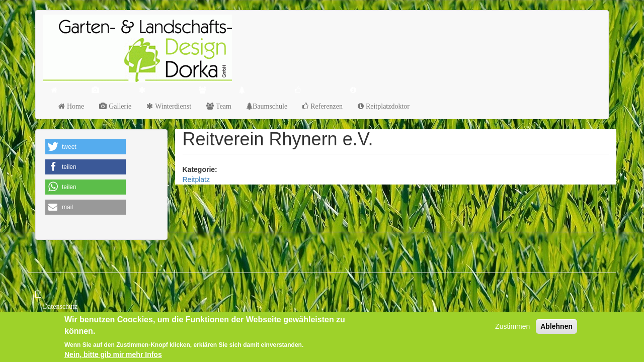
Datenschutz (60, 306)
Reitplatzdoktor (387, 106)
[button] (86, 147)
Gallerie (119, 106)
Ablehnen (556, 327)
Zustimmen (512, 327)
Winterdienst (172, 106)
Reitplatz (196, 179)
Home (74, 106)
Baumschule (270, 106)
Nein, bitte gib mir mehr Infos (113, 355)
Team (223, 106)
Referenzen (326, 106)
